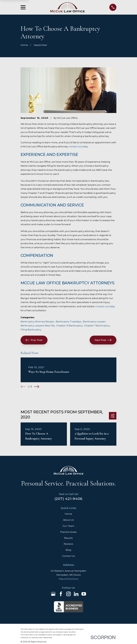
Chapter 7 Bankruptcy (97, 326)
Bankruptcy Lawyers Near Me (38, 326)
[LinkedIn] (76, 594)
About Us (68, 520)
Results (68, 538)
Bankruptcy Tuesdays (68, 322)
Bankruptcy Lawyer (94, 322)
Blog (68, 550)
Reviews (68, 544)
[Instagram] (68, 594)
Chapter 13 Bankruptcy (69, 326)
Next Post (103, 340)
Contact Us (68, 556)
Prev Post (34, 340)
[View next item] (37, 387)
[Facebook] (61, 594)
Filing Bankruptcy (31, 330)
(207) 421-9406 (69, 499)
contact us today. (78, 146)
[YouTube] (84, 594)
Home (68, 514)
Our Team (68, 526)
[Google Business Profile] (53, 594)
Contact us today (105, 306)
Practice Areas (68, 532)
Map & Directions (68, 579)
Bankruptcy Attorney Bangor (37, 322)
